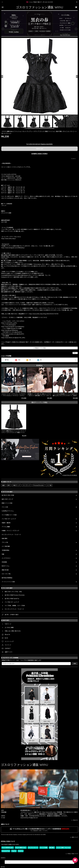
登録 (75, 664)
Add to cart (40, 149)
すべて (7, 360)
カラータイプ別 (6, 574)
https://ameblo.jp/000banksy (10, 330)
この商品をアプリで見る (40, 348)
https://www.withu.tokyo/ (9, 239)
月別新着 (4, 562)
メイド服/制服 (6, 546)
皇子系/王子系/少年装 (8, 495)
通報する (75, 353)
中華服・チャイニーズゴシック (10, 531)
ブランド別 (5, 542)
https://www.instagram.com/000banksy (13, 327)
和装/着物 (5, 538)
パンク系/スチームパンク (9, 519)
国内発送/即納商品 (7, 578)
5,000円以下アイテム (8, 511)
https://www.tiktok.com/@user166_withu (13, 338)
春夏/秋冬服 (5, 570)
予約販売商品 (5, 550)
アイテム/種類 (6, 527)
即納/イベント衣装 (7, 503)
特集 (3, 554)
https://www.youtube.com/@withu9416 (13, 334)
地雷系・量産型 (6, 523)
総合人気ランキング (7, 499)
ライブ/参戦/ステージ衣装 (9, 515)
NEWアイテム (6, 566)
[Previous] (2, 77)
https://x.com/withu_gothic (9, 323)
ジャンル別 (5, 507)
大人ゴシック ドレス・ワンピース (11, 535)
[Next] (77, 77)
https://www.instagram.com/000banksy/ (13, 248)
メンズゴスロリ (6, 558)
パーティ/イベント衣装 (8, 582)
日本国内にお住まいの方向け (39, 154)
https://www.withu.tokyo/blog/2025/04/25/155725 (44, 314)
